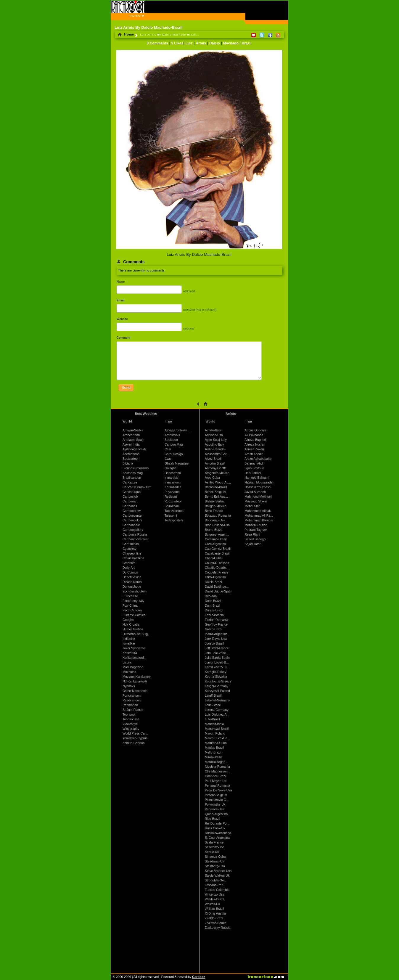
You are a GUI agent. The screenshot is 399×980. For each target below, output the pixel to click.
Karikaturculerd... (135, 658)
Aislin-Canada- (215, 449)
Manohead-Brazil (217, 729)
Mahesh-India (214, 724)
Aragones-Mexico (217, 473)
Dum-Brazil (213, 605)
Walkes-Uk (212, 904)
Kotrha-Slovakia (216, 677)
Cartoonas (130, 506)
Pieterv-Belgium (216, 795)
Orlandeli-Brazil (216, 776)
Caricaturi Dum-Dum (137, 487)
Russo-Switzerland (218, 833)
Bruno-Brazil (214, 530)
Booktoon (171, 440)
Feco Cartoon (132, 610)
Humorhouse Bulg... (136, 634)
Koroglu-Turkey (215, 672)
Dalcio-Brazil (214, 582)
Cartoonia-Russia (135, 534)
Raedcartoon (132, 700)
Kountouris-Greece (218, 681)
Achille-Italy (213, 430)
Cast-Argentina (215, 544)
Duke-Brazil (213, 601)
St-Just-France (133, 710)
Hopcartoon (173, 473)
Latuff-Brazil (213, 695)
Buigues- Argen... (217, 534)
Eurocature (130, 596)
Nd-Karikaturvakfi (135, 681)
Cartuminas (131, 544)
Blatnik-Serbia (215, 501)
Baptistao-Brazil (216, 487)
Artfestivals (172, 435)
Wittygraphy (131, 729)
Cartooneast (131, 525)
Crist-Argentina (215, 577)
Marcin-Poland (215, 733)
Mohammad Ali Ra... (259, 515)
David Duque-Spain (218, 591)
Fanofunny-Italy (133, 601)
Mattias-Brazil (214, 748)
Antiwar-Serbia (133, 430)
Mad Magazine (133, 667)
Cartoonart (130, 501)
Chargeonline (132, 553)
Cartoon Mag (174, 444)
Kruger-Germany (217, 686)
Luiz (189, 43)
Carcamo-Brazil (216, 539)
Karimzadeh (173, 487)
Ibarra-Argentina (216, 634)
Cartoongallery (133, 530)
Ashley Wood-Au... (218, 482)
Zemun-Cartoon (134, 743)
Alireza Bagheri (255, 440)
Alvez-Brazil (213, 459)
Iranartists (172, 478)
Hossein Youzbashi (258, 487)
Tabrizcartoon (174, 511)
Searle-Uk (212, 852)
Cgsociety (129, 549)
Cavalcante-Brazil (217, 553)
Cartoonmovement (136, 539)
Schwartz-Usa (215, 847)
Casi (168, 449)
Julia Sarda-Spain (217, 658)
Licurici (127, 662)
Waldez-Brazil (214, 899)
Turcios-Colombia (217, 890)
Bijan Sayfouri (254, 468)
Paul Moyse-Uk (215, 781)
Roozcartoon (173, 501)
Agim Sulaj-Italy (216, 440)
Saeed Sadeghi (255, 539)
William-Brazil (214, 909)
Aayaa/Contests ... (177, 430)
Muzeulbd (129, 672)
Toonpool (129, 714)
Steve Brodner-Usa (218, 871)
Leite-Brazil (213, 705)
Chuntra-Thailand (217, 563)
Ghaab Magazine (177, 463)
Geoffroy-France (216, 624)
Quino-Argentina (216, 814)
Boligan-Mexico (216, 506)
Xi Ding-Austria (215, 913)
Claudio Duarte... (217, 568)
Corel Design (174, 454)
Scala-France (214, 842)
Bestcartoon (131, 459)
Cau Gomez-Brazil (218, 549)
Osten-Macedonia (135, 691)
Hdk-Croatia (131, 624)
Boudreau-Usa (215, 520)
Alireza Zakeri (254, 449)
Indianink (129, 639)
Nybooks (129, 686)
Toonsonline (131, 719)
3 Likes (177, 43)
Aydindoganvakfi (134, 449)
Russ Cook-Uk (215, 828)
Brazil (247, 43)
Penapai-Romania (217, 785)
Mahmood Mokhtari (258, 497)
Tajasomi (171, 515)
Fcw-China (130, 605)
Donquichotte (132, 587)
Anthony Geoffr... (217, 468)
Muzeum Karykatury (137, 677)
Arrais (201, 43)
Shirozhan (172, 506)
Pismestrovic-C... (217, 800)
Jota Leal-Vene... (217, 653)
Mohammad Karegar (259, 520)
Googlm (128, 620)
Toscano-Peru (215, 885)
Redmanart (130, 705)
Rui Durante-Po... (217, 823)
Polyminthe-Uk (215, 804)
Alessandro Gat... (217, 454)
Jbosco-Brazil (214, 643)
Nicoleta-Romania (217, 767)
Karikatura (130, 653)
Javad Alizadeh (255, 492)
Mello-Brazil (213, 752)
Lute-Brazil (212, 719)
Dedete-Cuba (132, 577)
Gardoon (199, 977)
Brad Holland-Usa (217, 525)
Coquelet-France (217, 572)
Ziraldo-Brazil (214, 918)
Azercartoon (131, 454)
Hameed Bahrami (257, 478)
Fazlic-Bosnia (214, 615)
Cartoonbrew (132, 511)
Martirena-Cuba (216, 743)
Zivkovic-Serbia (216, 923)
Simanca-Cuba (215, 857)
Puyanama (172, 492)
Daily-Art (129, 568)
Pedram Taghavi (256, 530)
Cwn (168, 459)
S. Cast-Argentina (217, 838)
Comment (123, 338)
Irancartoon (173, 482)
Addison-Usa (214, 435)
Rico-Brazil (213, 819)
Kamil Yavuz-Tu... (217, 667)
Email (121, 300)
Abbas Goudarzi (256, 430)
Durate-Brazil (214, 610)
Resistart (171, 497)
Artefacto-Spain (133, 440)
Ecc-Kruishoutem (135, 591)
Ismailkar (129, 643)
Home (126, 34)
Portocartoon (132, 695)
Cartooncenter (133, 515)
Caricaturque (132, 492)
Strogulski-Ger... (216, 880)
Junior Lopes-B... (217, 662)
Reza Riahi (252, 534)
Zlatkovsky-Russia (218, 928)
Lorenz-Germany (217, 710)
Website (122, 319)
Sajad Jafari (253, 544)
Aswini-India (131, 444)
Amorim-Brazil (215, 463)
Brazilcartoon (132, 478)
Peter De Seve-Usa (218, 790)
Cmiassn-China (133, 558)
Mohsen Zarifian (256, 525)
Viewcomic (130, 724)
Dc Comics (130, 572)
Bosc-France (214, 511)
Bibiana (128, 463)
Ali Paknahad (254, 435)
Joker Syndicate (134, 648)
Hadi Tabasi (253, 473)
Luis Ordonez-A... (217, 714)
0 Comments (157, 43)
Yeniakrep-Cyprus (135, 738)
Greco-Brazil (214, 629)
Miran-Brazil (213, 757)
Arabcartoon (131, 435)
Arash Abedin (254, 454)
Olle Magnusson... (218, 771)
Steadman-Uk (214, 861)
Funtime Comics (134, 615)
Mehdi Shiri (252, 506)
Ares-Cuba (212, 478)
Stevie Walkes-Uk (217, 875)
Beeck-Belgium (215, 492)
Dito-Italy (211, 596)
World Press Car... (135, 733)
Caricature (130, 482)
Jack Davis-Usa (216, 639)
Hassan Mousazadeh (259, 482)
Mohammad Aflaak (258, 511)
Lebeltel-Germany (217, 700)
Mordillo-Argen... (216, 762)
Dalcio (215, 43)
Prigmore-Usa (215, 809)
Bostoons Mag (133, 473)
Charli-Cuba (213, 558)
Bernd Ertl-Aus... (216, 497)
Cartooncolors (132, 520)
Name (121, 282)
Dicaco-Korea (132, 582)
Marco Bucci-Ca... (217, 738)
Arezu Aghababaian (258, 459)
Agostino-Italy (214, 444)
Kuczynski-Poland (217, 691)
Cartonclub (130, 497)
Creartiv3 (129, 563)
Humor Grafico (133, 629)
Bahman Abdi (254, 463)
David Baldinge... (217, 587)
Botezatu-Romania (218, 515)
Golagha (170, 468)
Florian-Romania (217, 620)
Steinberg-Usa (215, 866)
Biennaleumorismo (136, 468)
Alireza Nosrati (255, 444)
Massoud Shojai (256, 501)
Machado (231, 43)
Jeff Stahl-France (217, 648)
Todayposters (174, 520)
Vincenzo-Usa (215, 894)
